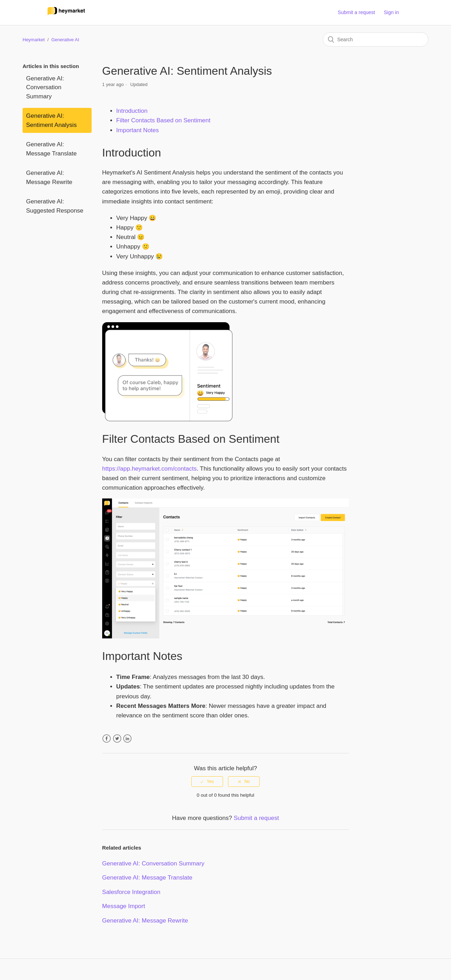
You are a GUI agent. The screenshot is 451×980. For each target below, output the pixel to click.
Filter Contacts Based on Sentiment (163, 120)
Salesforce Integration (131, 892)
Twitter (117, 739)
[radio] (207, 782)
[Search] (376, 39)
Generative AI (65, 40)
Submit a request (357, 12)
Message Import (124, 906)
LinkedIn (127, 739)
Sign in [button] (391, 12)
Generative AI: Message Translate (51, 149)
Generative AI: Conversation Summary (45, 87)
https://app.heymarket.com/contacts (149, 469)
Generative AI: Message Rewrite (49, 177)
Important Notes (138, 130)
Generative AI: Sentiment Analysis (51, 120)
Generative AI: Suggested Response (55, 206)
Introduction (132, 111)
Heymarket (34, 40)
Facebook (107, 739)
